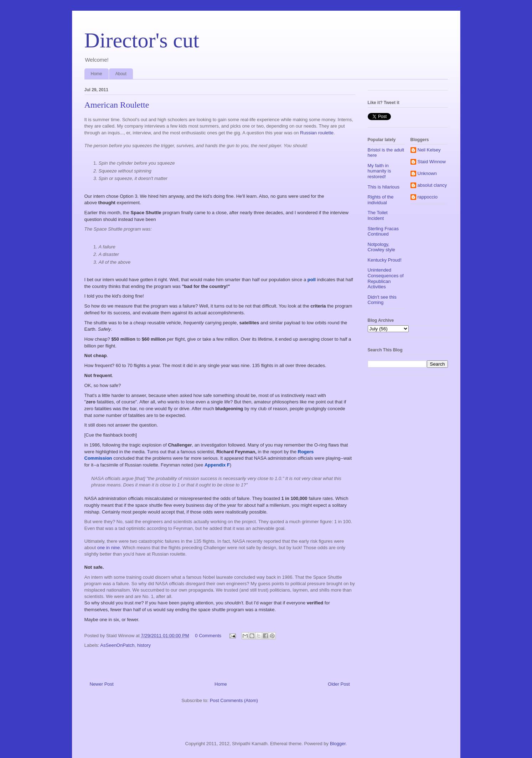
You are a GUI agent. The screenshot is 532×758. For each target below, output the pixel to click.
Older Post (339, 684)
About (121, 74)
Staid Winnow (432, 162)
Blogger (338, 744)
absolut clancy (432, 185)
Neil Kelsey (429, 150)
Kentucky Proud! (385, 260)
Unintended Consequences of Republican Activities (386, 278)
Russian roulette (317, 133)
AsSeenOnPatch (117, 645)
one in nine (109, 548)
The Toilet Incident (378, 215)
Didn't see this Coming (382, 300)
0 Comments (208, 636)
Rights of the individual (381, 200)
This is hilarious (384, 187)
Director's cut (142, 40)
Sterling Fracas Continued (383, 231)
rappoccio (428, 197)
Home (97, 74)
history (144, 645)
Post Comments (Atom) (234, 700)
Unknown (427, 173)
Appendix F (217, 465)
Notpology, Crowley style (381, 247)
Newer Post (102, 684)
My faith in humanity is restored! (379, 171)
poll (312, 280)
